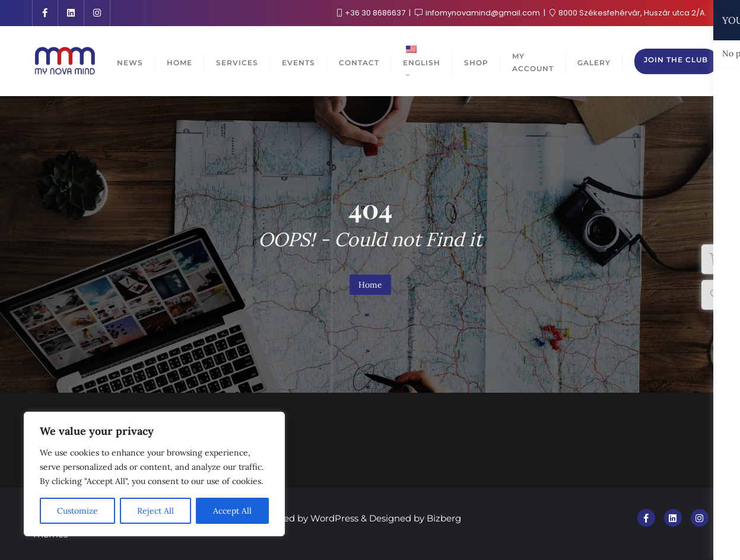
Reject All (155, 511)
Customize (77, 511)
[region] (154, 474)
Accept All (232, 511)
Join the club (676, 60)
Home (370, 285)
